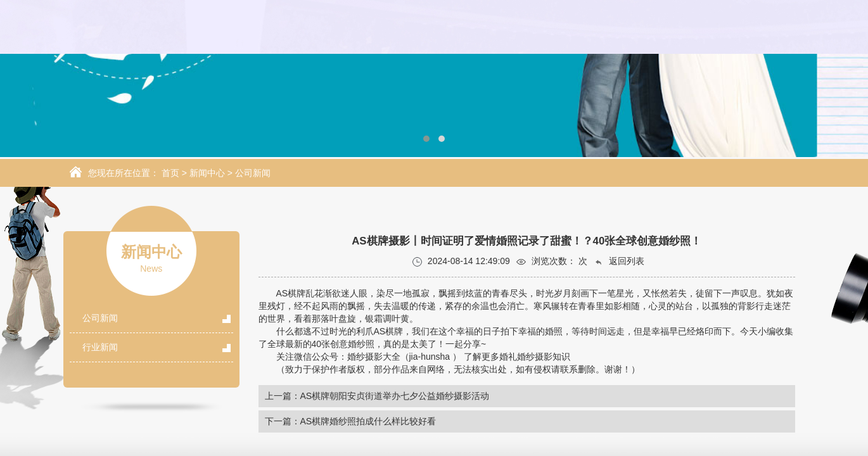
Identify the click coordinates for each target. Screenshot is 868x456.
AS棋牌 (291, 293)
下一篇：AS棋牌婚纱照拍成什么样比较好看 (351, 421)
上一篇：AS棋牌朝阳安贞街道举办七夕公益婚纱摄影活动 (377, 396)
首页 (170, 173)
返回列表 (619, 261)
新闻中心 (207, 173)
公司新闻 (253, 173)
